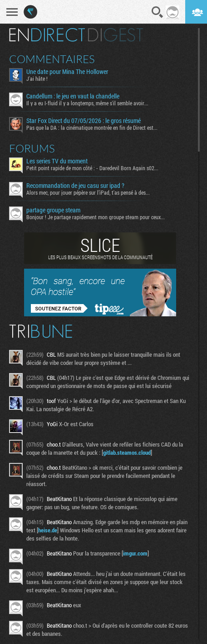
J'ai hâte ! (37, 79)
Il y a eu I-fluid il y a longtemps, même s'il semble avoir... (87, 103)
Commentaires (52, 59)
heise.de (48, 530)
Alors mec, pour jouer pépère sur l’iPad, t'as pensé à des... (88, 192)
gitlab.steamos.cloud (127, 452)
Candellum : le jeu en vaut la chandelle (73, 96)
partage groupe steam (53, 210)
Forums (32, 148)
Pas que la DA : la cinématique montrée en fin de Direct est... (92, 128)
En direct (47, 35)
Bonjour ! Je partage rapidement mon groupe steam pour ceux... (96, 217)
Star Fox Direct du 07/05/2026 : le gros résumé (84, 121)
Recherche (158, 12)
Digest (116, 35)
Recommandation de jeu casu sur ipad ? (75, 186)
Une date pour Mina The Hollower (67, 72)
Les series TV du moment (57, 161)
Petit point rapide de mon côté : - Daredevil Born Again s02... (92, 168)
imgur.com (135, 553)
